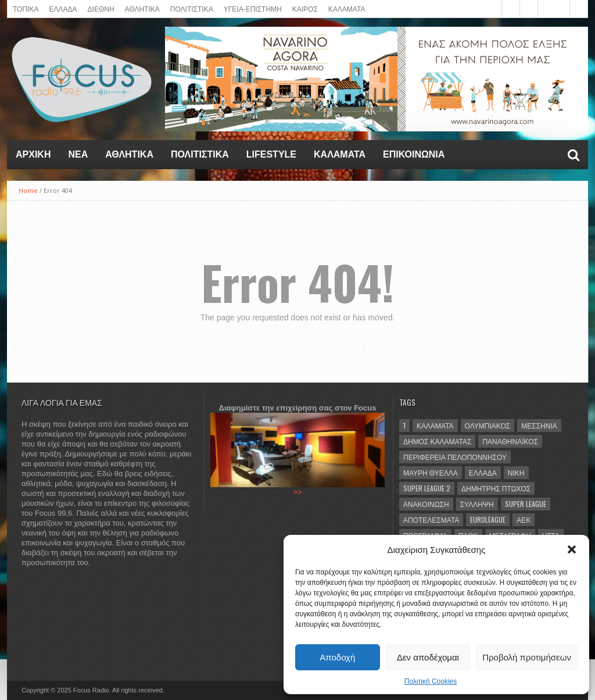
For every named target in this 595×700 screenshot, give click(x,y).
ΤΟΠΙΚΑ (26, 8)
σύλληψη (477, 504)
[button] (572, 549)
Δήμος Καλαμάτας (437, 441)
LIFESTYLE (271, 154)
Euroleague (488, 519)
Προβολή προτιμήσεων (527, 657)
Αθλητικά (129, 154)
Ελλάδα (483, 472)
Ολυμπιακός (488, 425)
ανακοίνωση (426, 504)
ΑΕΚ (524, 519)
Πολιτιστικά (192, 8)
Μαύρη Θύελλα (431, 472)
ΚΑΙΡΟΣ (305, 8)
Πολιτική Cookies (431, 681)
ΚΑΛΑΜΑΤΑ (347, 8)
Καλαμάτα (435, 425)
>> (297, 492)
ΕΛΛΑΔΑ (63, 8)
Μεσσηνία (539, 425)
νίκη (516, 472)
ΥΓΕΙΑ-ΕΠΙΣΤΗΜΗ (253, 8)
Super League (526, 504)
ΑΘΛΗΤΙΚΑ (142, 8)
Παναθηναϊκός (510, 441)
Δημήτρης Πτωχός (496, 488)
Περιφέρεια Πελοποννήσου (455, 457)
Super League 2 (427, 488)
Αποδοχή (337, 657)
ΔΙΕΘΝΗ (101, 8)
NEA (78, 154)
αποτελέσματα (431, 519)
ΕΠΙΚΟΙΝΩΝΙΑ (414, 154)
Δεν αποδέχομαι (428, 657)
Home (28, 190)
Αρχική (33, 154)
